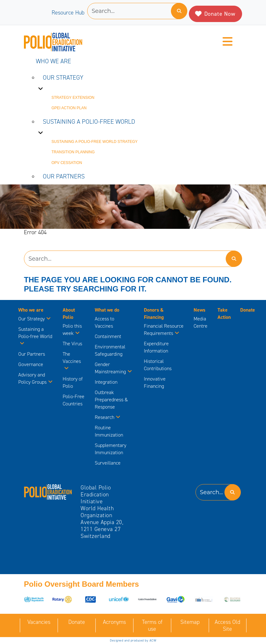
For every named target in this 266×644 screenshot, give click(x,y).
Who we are (54, 61)
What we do (107, 310)
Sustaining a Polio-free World (89, 121)
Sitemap (190, 622)
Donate (248, 310)
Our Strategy (63, 77)
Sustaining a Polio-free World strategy (95, 142)
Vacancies (39, 622)
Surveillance (108, 463)
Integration (106, 382)
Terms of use (152, 625)
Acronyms (114, 622)
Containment (108, 336)
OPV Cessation (67, 163)
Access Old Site (227, 625)
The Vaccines (72, 361)
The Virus (72, 344)
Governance (31, 364)
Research (108, 417)
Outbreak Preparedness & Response (111, 400)
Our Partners (64, 176)
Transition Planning (73, 152)
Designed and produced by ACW (133, 640)
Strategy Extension (73, 98)
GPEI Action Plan (69, 108)
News (199, 310)
